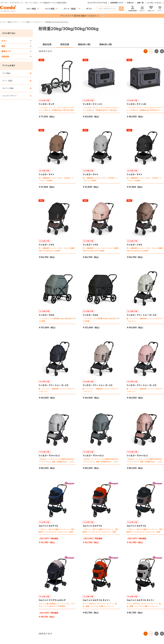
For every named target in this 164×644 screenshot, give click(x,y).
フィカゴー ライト (46, 174)
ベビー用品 (31, 9)
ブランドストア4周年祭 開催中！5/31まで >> (79, 16)
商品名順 (47, 44)
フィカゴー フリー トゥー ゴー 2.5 (141, 315)
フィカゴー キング (46, 104)
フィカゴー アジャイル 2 (49, 456)
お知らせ (130, 3)
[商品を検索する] (108, 9)
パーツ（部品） (70, 9)
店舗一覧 (140, 3)
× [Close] (103, 16)
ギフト (89, 9)
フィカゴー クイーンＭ (136, 104)
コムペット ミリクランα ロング (52, 600)
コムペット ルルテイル (48, 526)
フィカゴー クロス (46, 315)
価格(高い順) (106, 44)
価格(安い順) (84, 44)
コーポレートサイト (154, 3)
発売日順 (65, 44)
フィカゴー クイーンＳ (92, 104)
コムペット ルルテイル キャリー (96, 600)
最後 (164, 50)
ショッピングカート (9, 96)
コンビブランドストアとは (97, 3)
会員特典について (117, 3)
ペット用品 (50, 9)
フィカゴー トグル (46, 245)
